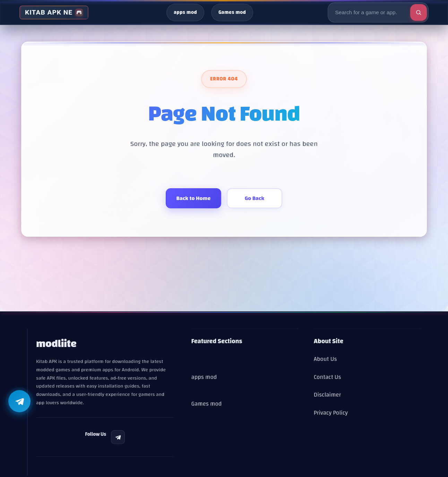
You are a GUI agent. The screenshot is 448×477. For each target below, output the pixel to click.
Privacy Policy (331, 413)
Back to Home (194, 198)
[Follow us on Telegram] (19, 402)
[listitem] (118, 437)
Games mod (232, 12)
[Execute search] (419, 12)
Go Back (255, 198)
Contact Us (328, 377)
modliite (56, 344)
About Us (325, 359)
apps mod (185, 12)
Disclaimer (327, 395)
